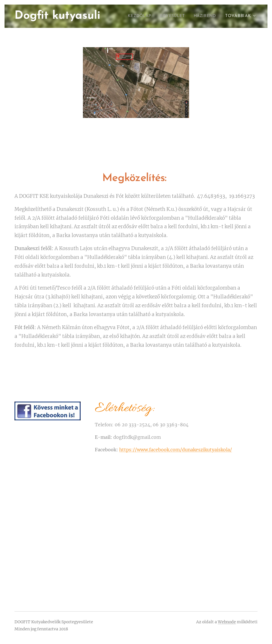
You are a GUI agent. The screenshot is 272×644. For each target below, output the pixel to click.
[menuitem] (134, 16)
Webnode (227, 622)
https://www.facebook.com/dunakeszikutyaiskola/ (176, 449)
